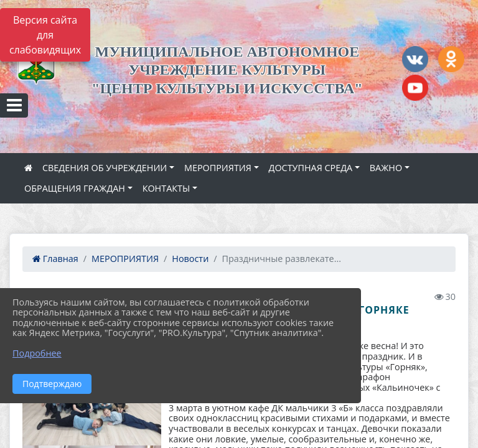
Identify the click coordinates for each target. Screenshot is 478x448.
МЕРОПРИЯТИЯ (218, 168)
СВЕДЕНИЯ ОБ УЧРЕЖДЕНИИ (105, 168)
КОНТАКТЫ (166, 188)
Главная (55, 259)
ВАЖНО (386, 168)
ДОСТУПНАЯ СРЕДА (311, 168)
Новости (190, 259)
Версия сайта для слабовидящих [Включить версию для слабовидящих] (45, 35)
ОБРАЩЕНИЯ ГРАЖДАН (75, 188)
